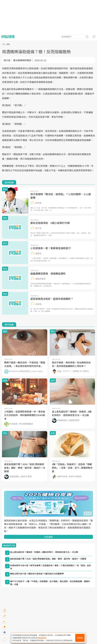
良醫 (4, 44)
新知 (8, 44)
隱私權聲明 (42, 638)
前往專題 (48, 537)
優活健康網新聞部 (22, 60)
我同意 (80, 638)
